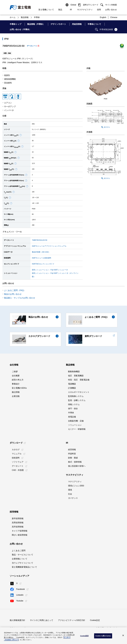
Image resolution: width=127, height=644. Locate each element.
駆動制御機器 (74, 372)
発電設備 (72, 417)
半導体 (71, 413)
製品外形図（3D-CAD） (41, 252)
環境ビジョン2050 (76, 486)
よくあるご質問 (19, 551)
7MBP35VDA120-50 (40, 240)
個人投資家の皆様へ (77, 466)
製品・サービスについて (22, 555)
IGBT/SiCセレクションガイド (43, 264)
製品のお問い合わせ (13, 294)
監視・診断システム (77, 400)
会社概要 (16, 376)
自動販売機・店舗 (76, 421)
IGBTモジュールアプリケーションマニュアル (49, 246)
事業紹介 (16, 384)
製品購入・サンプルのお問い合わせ (20, 298)
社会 (70, 494)
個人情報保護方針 (17, 620)
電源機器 (72, 384)
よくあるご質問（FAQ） (15, 290)
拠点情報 (16, 392)
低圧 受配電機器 (76, 376)
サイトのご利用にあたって (42, 620)
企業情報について (20, 559)
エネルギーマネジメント (79, 392)
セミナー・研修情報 (77, 429)
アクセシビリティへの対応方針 (72, 620)
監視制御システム (76, 396)
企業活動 (16, 396)
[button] (21, 135)
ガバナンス (73, 498)
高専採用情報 (18, 523)
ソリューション (75, 425)
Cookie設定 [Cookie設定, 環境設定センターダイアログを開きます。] (84, 636)
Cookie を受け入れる (103, 636)
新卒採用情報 (18, 519)
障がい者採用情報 (20, 535)
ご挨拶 (15, 372)
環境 (70, 490)
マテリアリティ (75, 482)
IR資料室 (72, 454)
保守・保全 (73, 409)
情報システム (74, 404)
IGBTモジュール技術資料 (42, 258)
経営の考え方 (18, 380)
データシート (32, 46)
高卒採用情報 (18, 527)
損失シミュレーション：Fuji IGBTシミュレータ (50, 270)
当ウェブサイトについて (22, 563)
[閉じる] (123, 635)
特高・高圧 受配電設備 (79, 380)
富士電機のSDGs (19, 388)
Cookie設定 (95, 620)
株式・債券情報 (75, 462)
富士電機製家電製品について (24, 567)
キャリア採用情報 (20, 531)
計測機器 (72, 388)
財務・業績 (73, 458)
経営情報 (72, 450)
